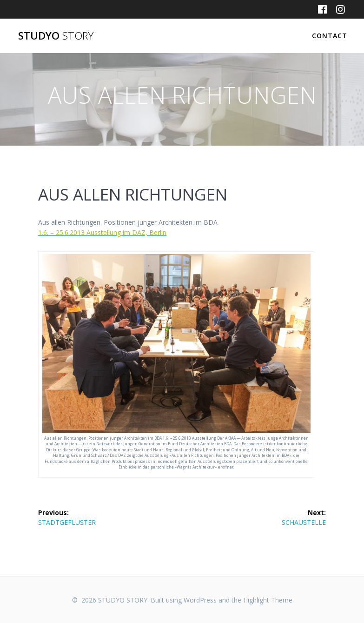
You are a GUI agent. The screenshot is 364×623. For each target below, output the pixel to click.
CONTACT (330, 36)
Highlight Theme (268, 600)
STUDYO (56, 36)
